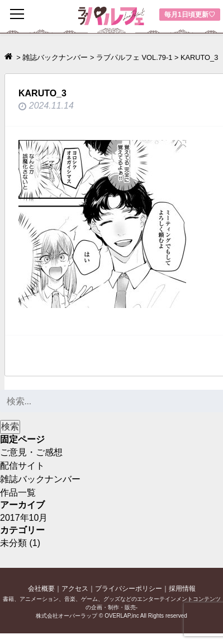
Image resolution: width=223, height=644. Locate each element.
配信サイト (22, 466)
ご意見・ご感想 (31, 452)
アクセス (75, 589)
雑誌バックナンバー (40, 479)
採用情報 (182, 589)
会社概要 (41, 589)
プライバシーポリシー (129, 589)
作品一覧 (18, 493)
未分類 (13, 543)
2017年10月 (24, 518)
